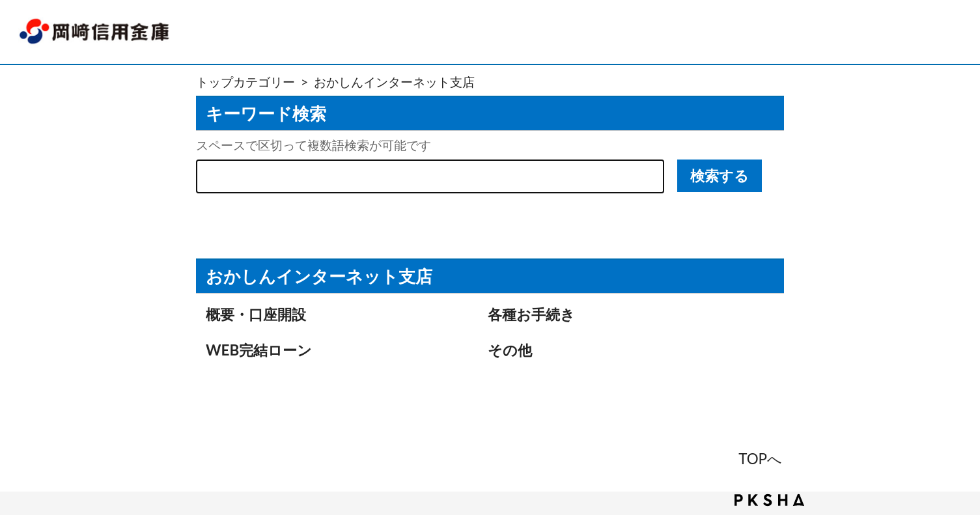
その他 (510, 350)
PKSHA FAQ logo (769, 500)
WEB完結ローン (259, 350)
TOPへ (760, 459)
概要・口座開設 (256, 314)
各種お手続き (531, 314)
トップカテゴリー (245, 82)
